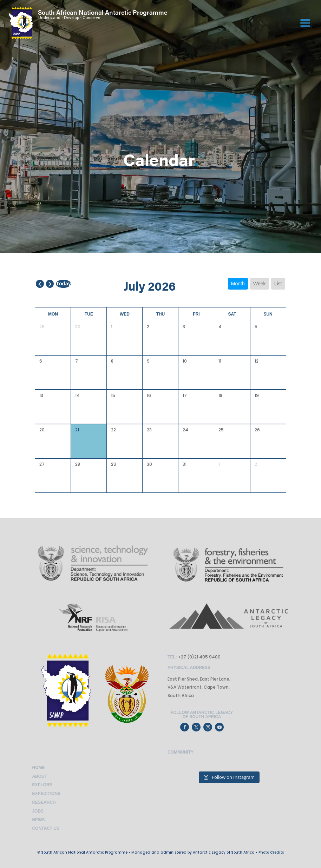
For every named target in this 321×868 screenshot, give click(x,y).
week (260, 284)
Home (38, 768)
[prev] (40, 284)
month (238, 284)
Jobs (38, 811)
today (63, 283)
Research (44, 802)
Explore (42, 785)
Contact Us (46, 828)
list (278, 284)
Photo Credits (271, 852)
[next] (50, 284)
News (38, 820)
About (40, 776)
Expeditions (46, 794)
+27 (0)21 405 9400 (199, 657)
